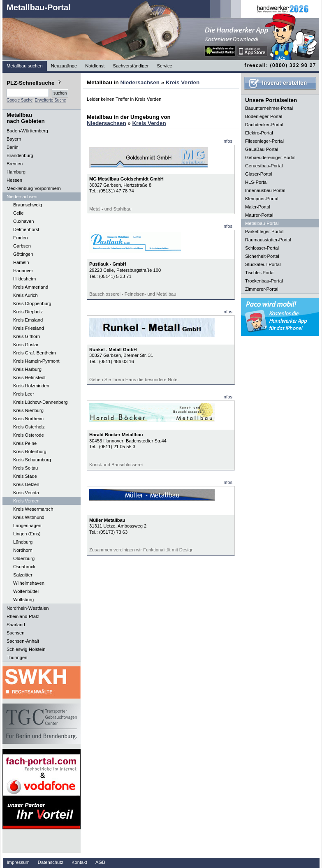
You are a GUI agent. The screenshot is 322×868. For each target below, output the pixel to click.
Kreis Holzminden (31, 386)
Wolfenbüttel (26, 591)
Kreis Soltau (25, 468)
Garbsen (22, 246)
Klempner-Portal (262, 199)
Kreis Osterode (29, 435)
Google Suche (20, 100)
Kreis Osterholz (29, 427)
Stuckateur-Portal (263, 264)
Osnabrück (24, 567)
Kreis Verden (26, 501)
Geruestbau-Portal (264, 166)
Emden (20, 238)
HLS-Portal (256, 182)
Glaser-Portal (259, 174)
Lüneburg (23, 542)
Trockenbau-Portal (264, 281)
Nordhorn (23, 550)
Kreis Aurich (25, 295)
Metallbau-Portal (39, 7)
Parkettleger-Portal (264, 231)
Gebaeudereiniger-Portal (270, 157)
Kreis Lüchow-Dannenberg (40, 402)
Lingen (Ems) (27, 534)
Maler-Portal (258, 207)
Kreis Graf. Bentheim (35, 353)
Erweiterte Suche (50, 100)
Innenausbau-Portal (265, 190)
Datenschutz (51, 862)
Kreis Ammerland (31, 287)
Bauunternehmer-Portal (269, 108)
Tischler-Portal (260, 273)
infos (227, 141)
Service (165, 66)
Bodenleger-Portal (264, 116)
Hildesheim (24, 279)
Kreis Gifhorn (27, 336)
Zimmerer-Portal (262, 289)
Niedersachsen (140, 82)
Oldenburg (24, 558)
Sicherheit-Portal (262, 256)
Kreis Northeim (28, 419)
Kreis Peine (25, 443)
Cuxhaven (23, 221)
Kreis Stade (25, 476)
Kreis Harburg (27, 369)
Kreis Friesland (29, 328)
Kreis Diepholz (28, 312)
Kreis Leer (24, 394)
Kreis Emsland (28, 320)
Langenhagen (27, 525)
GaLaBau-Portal (262, 149)
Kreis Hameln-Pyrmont (36, 361)
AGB (100, 862)
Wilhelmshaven (29, 583)
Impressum (18, 862)
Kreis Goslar (26, 345)
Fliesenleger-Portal (264, 141)
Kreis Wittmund (29, 517)
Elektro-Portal (259, 133)
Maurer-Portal (259, 215)
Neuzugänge (64, 66)
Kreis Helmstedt (29, 377)
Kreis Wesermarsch (33, 509)
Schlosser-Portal (262, 248)
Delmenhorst (26, 229)
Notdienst (95, 66)
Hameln (21, 262)
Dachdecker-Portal (264, 125)
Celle (19, 213)
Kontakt (79, 862)
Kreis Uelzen (26, 484)
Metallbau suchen (25, 66)
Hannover (23, 271)
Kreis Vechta (26, 493)
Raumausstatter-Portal (268, 240)
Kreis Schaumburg (32, 460)
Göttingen (23, 254)
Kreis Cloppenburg (32, 303)
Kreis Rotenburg (30, 451)
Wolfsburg (23, 599)
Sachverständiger (131, 66)
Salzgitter (23, 575)
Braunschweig (28, 205)
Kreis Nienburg (28, 410)
